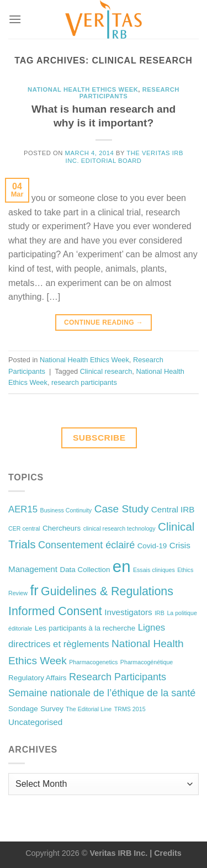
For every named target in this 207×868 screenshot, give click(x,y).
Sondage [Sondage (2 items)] (23, 709)
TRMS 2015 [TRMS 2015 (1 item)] (130, 709)
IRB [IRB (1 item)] (160, 613)
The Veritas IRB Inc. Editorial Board (124, 157)
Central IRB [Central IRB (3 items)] (173, 509)
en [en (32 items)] (122, 566)
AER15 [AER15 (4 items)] (23, 509)
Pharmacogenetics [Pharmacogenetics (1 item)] (93, 662)
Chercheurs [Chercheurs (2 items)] (62, 528)
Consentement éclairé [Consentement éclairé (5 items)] (86, 545)
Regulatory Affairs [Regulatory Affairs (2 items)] (38, 678)
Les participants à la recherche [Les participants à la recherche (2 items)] (85, 628)
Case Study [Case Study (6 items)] (122, 509)
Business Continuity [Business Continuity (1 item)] (66, 510)
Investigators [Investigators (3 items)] (128, 612)
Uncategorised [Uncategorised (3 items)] (35, 722)
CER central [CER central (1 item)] (24, 528)
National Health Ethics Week (83, 89)
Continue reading (104, 323)
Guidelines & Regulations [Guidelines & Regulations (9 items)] (107, 591)
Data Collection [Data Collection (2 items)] (85, 570)
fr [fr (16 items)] (34, 590)
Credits (168, 853)
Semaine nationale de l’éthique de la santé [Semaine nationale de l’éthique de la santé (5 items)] (102, 693)
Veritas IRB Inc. (118, 853)
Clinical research (106, 371)
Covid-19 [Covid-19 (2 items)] (152, 546)
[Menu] (15, 19)
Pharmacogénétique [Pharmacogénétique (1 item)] (147, 662)
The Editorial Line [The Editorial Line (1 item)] (89, 709)
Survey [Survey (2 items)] (52, 709)
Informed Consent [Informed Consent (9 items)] (55, 611)
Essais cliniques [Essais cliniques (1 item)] (154, 570)
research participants (84, 382)
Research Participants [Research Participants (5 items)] (118, 677)
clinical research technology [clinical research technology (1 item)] (120, 528)
